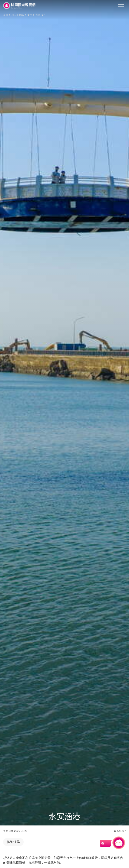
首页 (6, 15)
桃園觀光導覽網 (19, 6)
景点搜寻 (41, 15)
